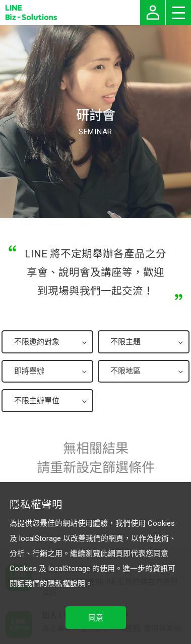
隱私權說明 (66, 584)
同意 (96, 618)
